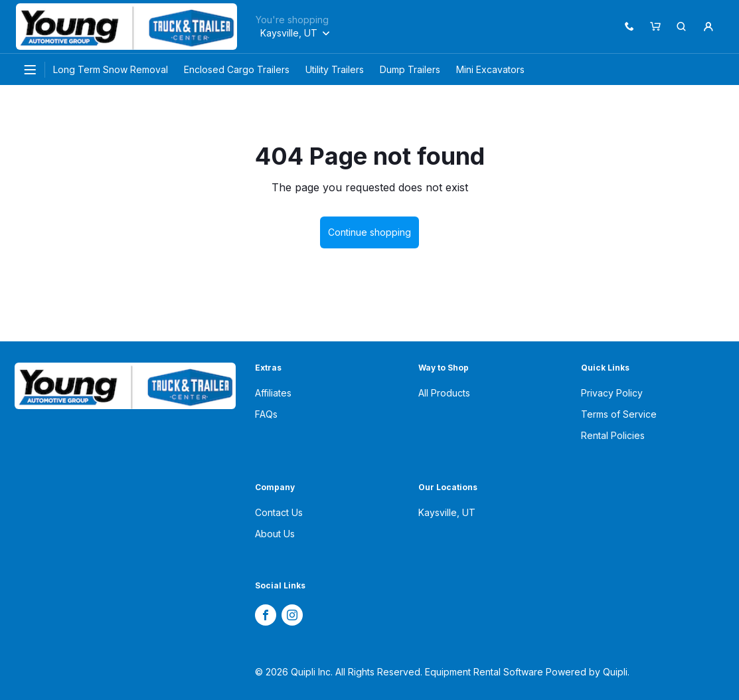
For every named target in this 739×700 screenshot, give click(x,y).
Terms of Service (619, 414)
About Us (275, 534)
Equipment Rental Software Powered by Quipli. (527, 672)
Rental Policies (613, 435)
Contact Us (279, 512)
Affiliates (273, 393)
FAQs (266, 414)
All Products (444, 393)
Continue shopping (369, 232)
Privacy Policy (612, 393)
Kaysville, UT (447, 512)
